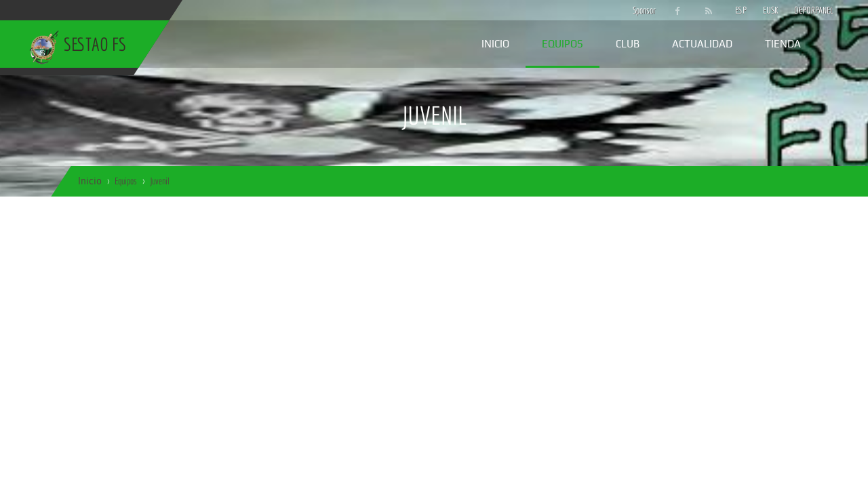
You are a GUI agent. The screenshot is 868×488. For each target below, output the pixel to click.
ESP (741, 10)
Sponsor (641, 10)
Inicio (495, 44)
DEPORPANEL (802, 10)
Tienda (783, 44)
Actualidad (702, 44)
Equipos (563, 44)
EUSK (771, 10)
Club (628, 44)
